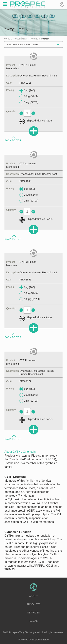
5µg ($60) (27, 91)
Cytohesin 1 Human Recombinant (38, 76)
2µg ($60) (27, 287)
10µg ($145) (29, 293)
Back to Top (13, 140)
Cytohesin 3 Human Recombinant (38, 272)
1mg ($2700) (29, 102)
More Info (13, 69)
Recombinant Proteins (23, 44)
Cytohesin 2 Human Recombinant (38, 174)
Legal (33, 621)
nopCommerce (41, 640)
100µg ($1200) (30, 299)
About (33, 596)
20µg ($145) (29, 96)
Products (33, 604)
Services (33, 613)
